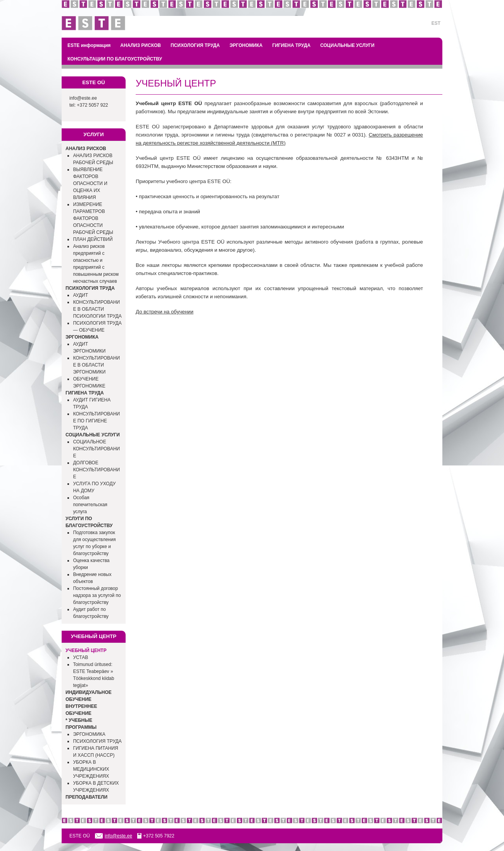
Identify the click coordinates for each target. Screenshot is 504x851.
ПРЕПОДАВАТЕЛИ (86, 797)
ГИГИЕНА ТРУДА (291, 45)
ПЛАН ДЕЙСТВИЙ (93, 239)
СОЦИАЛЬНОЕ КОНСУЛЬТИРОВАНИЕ (96, 449)
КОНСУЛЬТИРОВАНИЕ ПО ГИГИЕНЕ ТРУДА (96, 421)
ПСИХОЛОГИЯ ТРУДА (195, 45)
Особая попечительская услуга (90, 505)
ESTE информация (89, 45)
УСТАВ (80, 657)
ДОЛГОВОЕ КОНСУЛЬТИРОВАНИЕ (96, 470)
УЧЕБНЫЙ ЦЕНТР (86, 650)
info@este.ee (83, 98)
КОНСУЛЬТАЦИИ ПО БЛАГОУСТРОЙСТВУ (115, 59)
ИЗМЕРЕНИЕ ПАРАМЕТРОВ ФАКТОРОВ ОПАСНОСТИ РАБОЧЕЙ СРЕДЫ (93, 218)
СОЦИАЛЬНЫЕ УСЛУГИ (347, 45)
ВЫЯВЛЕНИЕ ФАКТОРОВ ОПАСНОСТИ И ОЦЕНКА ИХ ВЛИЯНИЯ (90, 183)
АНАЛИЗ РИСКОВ (141, 45)
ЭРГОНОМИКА (246, 45)
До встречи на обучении (165, 312)
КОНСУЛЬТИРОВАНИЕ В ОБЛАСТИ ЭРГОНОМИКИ (96, 365)
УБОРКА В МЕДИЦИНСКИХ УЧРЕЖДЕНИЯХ (91, 769)
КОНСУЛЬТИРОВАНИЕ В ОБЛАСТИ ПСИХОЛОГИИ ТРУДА (97, 309)
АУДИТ (80, 295)
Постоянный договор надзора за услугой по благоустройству (97, 595)
